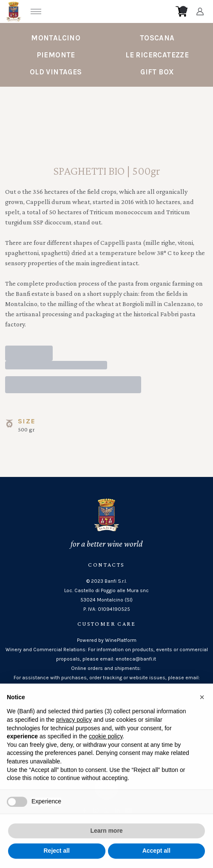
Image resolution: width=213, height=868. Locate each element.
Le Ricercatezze (157, 55)
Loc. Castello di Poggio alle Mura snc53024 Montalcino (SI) (106, 595)
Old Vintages (56, 72)
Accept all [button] (156, 859)
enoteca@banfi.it (136, 659)
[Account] (200, 11)
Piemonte (56, 55)
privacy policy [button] (74, 728)
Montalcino (56, 38)
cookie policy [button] (106, 745)
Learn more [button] (106, 839)
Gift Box (157, 72)
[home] (109, 11)
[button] (202, 706)
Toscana (157, 38)
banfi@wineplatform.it (107, 687)
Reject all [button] (57, 859)
